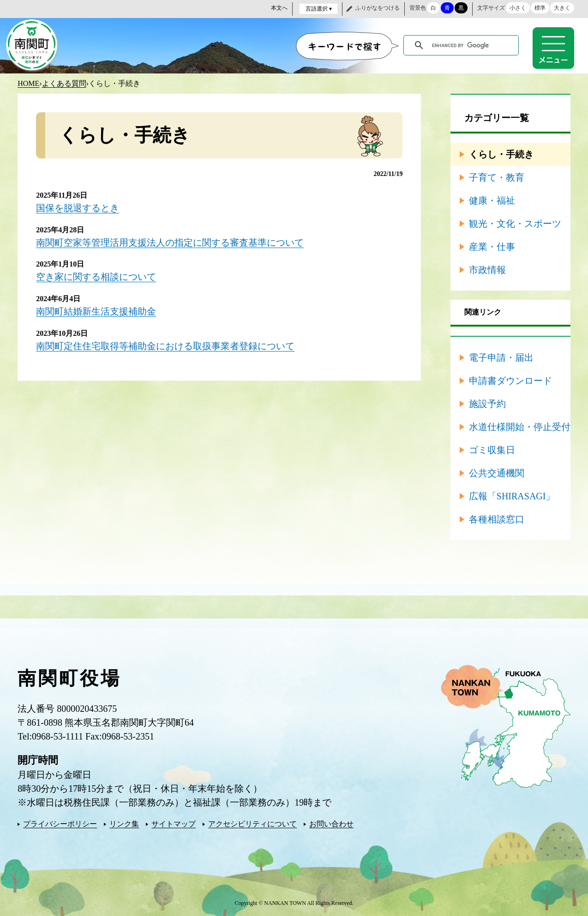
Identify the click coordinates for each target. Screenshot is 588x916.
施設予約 (487, 403)
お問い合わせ (331, 823)
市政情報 (487, 269)
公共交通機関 (497, 473)
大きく (562, 8)
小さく (518, 8)
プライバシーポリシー (60, 823)
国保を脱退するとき (78, 207)
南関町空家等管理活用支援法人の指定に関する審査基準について (170, 242)
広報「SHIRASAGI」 (512, 496)
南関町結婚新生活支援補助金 (96, 310)
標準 (540, 8)
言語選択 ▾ (319, 9)
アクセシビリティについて (252, 823)
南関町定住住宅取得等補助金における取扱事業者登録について (165, 344)
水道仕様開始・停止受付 (520, 426)
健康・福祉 (492, 200)
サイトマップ (174, 823)
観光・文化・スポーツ (515, 223)
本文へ (279, 8)
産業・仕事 (492, 246)
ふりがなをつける (378, 8)
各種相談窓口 (497, 519)
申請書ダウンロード (510, 380)
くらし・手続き (501, 154)
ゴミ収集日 (492, 449)
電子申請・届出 (501, 357)
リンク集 (124, 823)
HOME (28, 83)
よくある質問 (64, 83)
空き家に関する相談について (96, 276)
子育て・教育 (497, 177)
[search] (463, 45)
